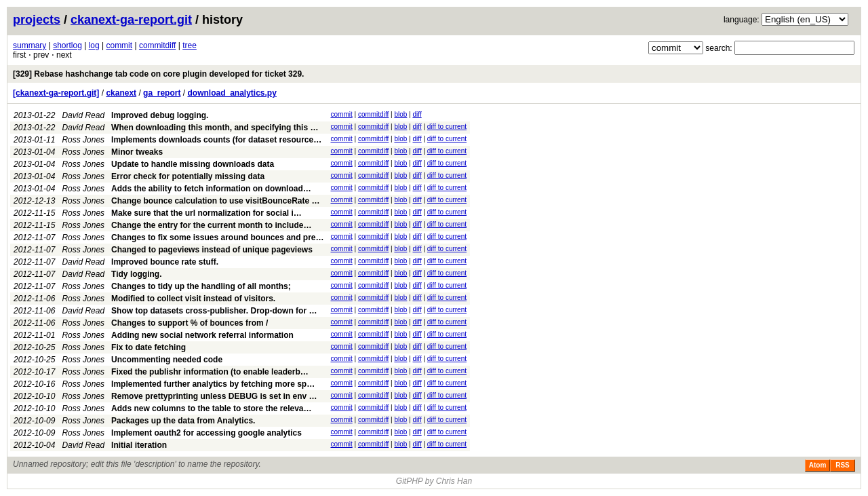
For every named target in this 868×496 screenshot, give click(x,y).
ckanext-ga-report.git (131, 20)
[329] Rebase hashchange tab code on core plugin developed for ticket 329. (158, 74)
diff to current (447, 127)
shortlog (67, 45)
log (94, 45)
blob (400, 114)
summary (29, 45)
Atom (818, 465)
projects (37, 20)
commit (119, 45)
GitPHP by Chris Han (434, 481)
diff (417, 114)
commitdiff (157, 45)
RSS (843, 465)
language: (742, 20)
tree (190, 45)
